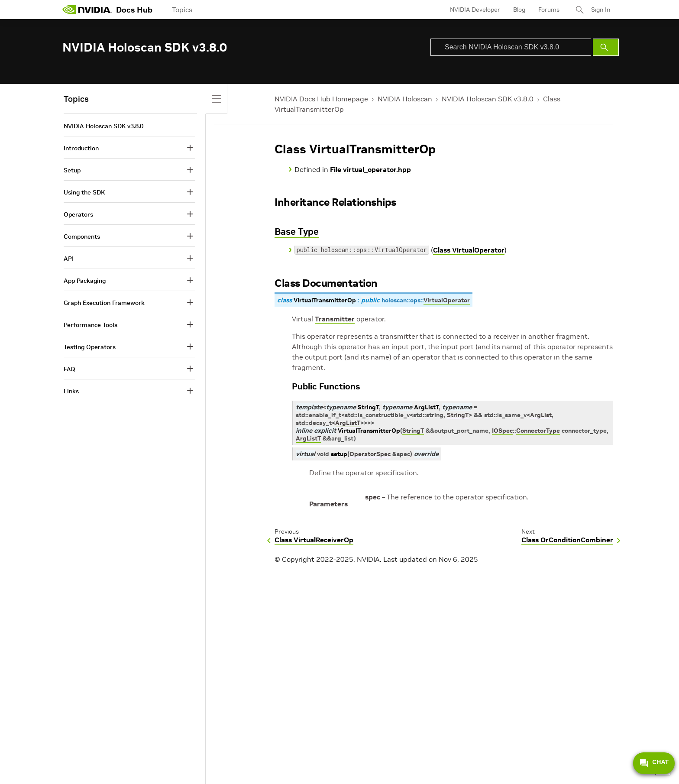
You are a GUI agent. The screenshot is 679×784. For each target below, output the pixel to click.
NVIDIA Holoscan (405, 99)
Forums (549, 10)
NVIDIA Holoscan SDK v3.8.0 (488, 99)
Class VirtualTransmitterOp (355, 149)
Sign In (601, 10)
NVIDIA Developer (475, 10)
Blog (519, 10)
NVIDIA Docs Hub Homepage (321, 99)
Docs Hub (134, 10)
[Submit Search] (606, 47)
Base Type (297, 232)
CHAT (654, 763)
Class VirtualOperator (469, 250)
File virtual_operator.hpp (370, 169)
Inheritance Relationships (335, 202)
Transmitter (335, 319)
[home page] (87, 10)
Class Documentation (326, 283)
